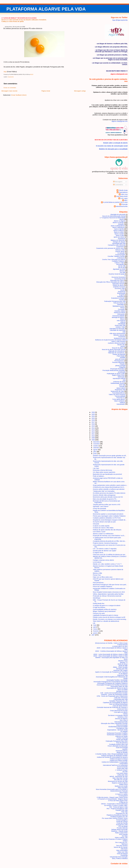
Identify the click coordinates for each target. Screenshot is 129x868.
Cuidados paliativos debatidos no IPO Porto (107, 518)
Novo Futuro (124, 793)
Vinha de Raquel (122, 854)
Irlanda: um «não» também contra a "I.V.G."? (107, 564)
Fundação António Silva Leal (118, 744)
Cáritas (125, 714)
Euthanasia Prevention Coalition (117, 733)
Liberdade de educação (117, 329)
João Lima (124, 194)
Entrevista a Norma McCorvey (102, 470)
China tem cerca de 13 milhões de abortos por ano (109, 555)
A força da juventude (99, 508)
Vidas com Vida (122, 852)
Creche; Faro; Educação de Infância (114, 259)
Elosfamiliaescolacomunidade (118, 727)
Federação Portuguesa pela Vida (115, 301)
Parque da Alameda (119, 354)
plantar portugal (120, 366)
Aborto (122, 219)
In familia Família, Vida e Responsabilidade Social (111, 754)
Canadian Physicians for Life (118, 701)
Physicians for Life (122, 813)
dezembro (97, 442)
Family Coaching (122, 738)
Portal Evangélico (122, 820)
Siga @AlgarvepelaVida (120, 20)
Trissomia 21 (120, 398)
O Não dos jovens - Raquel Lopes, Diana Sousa (112, 797)
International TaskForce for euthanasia (115, 765)
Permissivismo (119, 361)
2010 (93, 436)
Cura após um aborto (121, 712)
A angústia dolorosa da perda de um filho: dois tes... (109, 541)
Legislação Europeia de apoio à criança (106, 615)
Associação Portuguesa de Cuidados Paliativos (112, 683)
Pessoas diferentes (118, 362)
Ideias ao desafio (122, 752)
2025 (93, 414)
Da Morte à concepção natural (118, 715)
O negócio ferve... (99, 553)
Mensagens (118, 182)
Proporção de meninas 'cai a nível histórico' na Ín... (109, 536)
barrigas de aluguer (119, 242)
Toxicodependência (118, 393)
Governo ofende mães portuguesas (104, 495)
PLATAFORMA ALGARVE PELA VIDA (46, 9)
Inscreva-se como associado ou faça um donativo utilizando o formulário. (24, 20)
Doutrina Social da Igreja (117, 274)
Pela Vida (124, 812)
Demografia (120, 264)
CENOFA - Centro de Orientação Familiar (114, 695)
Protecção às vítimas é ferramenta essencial (107, 596)
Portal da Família (122, 823)
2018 (93, 420)
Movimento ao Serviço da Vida (118, 781)
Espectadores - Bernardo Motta (118, 730)
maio (95, 625)
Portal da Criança (122, 821)
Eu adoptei (124, 731)
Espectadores (123, 192)
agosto (96, 450)
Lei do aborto (97, 562)
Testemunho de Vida (117, 391)
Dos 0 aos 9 (124, 720)
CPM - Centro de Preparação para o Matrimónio (112, 696)
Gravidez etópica (120, 311)
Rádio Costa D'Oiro (121, 833)
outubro (96, 446)
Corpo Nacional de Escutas (119, 711)
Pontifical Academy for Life (119, 817)
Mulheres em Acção (121, 786)
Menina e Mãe (98, 573)
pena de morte (120, 359)
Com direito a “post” (99, 532)
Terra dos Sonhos (122, 846)
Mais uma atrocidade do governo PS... (105, 499)
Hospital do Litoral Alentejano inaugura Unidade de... (110, 520)
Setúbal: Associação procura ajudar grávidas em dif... (110, 456)
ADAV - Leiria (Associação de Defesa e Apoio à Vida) (111, 654)
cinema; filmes (120, 251)
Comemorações (120, 255)
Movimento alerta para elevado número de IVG (108, 497)
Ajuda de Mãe (123, 666)
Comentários (118, 185)
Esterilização (121, 293)
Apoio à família (119, 229)
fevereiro (96, 631)
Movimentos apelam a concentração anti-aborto (108, 514)
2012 (93, 432)
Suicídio (122, 386)
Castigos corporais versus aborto (103, 560)
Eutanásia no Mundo (118, 298)
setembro (96, 448)
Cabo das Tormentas (121, 698)
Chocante (96, 524)
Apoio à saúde (119, 234)
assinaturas (122, 239)
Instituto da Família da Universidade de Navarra (112, 757)
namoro (123, 346)
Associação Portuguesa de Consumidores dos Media (111, 682)
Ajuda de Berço (123, 664)
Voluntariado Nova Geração (119, 857)
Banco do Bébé (123, 690)
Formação (121, 309)
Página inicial (46, 91)
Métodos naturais (119, 335)
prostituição (122, 372)
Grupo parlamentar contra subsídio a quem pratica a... (110, 485)
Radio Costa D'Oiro (118, 375)
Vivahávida (124, 855)
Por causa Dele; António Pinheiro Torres (115, 818)
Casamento (11, 77)
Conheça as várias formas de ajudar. (13, 21)
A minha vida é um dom (120, 646)
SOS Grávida (123, 834)
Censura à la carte (99, 613)
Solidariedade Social (117, 383)
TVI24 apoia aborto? (119, 399)
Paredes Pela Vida (122, 810)
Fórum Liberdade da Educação (118, 746)
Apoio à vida (120, 235)
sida (124, 380)
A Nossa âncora (122, 645)
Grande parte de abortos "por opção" (105, 551)
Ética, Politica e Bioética (120, 858)
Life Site (125, 772)
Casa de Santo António (120, 706)
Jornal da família (122, 767)
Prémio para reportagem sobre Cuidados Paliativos (109, 516)
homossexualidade (119, 316)
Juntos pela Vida (120, 325)
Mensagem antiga (80, 91)
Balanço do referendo (118, 240)
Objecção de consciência (117, 351)
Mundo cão (121, 345)
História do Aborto (120, 313)
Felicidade (120, 305)
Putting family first (99, 603)
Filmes (122, 308)
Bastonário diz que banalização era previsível (107, 474)
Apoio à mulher (119, 232)
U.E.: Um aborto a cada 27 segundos (105, 549)
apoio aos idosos (119, 237)
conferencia (121, 258)
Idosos (122, 319)
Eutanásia (121, 296)
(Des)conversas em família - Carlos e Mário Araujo (111, 643)
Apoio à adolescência (118, 226)
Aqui (5, 72)
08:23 (32, 74)
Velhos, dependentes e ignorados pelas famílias (108, 594)
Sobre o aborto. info (121, 838)
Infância (123, 322)
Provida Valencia (122, 828)
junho (95, 454)
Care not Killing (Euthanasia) (118, 704)
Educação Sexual (118, 284)
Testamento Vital (120, 390)
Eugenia (122, 295)
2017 (93, 422)
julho (95, 452)
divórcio (122, 271)
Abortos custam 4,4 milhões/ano (103, 534)
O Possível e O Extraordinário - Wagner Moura (113, 799)
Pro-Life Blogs (123, 826)
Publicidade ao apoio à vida (116, 374)
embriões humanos (119, 287)
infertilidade (122, 324)
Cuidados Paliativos (118, 261)
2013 (93, 430)
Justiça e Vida (120, 327)
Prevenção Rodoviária (117, 369)
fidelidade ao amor (119, 306)
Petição (122, 364)
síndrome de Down (119, 382)
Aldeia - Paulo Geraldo (120, 667)
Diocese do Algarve (121, 719)
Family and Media (122, 740)
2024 (93, 416)
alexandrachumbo (122, 206)
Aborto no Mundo (118, 223)
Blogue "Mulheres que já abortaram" (104, 611)
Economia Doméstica (119, 277)
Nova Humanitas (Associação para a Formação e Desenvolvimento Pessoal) (112, 790)
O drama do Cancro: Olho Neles (103, 528)
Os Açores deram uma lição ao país (104, 522)
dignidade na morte (119, 269)
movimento (122, 337)
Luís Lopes (124, 198)
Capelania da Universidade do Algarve (115, 703)
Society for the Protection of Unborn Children (113, 839)
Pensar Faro (97, 575)
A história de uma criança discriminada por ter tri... (109, 487)
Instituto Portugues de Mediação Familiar (114, 756)
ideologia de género (118, 317)
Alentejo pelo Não (122, 669)
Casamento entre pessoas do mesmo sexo (110, 248)
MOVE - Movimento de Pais (119, 776)
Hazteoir (125, 749)
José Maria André (122, 196)
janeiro (96, 633)
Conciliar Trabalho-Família (116, 256)
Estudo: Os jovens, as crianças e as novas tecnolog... (110, 619)
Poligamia (122, 367)
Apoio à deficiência (119, 227)
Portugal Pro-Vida (122, 825)
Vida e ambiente (119, 401)
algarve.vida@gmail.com (120, 121)
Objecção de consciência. (116, 353)
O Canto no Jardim (121, 794)
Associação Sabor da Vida (119, 686)
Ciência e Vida (120, 250)
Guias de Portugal (122, 748)
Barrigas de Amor (122, 691)
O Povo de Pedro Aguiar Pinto (118, 801)
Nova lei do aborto (118, 348)
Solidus (125, 841)
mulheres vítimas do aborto (117, 343)
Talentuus (124, 844)
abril (95, 627)
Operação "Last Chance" (101, 506)
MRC (126, 200)
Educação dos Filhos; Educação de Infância (111, 282)
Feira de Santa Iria (119, 303)
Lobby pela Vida (122, 775)
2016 (93, 424)
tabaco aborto (121, 388)
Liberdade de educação (118, 214)
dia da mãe (122, 266)
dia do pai (121, 268)
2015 (93, 426)
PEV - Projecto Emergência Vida (117, 809)
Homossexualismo (122, 751)
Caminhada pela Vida (121, 699)
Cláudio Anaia (123, 190)
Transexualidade (120, 396)
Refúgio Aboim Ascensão (120, 830)
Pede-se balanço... (99, 476)
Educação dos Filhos (117, 280)
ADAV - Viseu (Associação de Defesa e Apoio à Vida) (110, 656)
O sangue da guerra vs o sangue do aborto (107, 605)
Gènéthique (97, 598)
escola (123, 290)
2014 (93, 428)
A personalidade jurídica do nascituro (105, 609)
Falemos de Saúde (121, 736)
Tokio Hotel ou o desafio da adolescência (106, 621)
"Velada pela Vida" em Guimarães (104, 491)
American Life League (121, 670)
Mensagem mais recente (9, 91)
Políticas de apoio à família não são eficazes (107, 530)
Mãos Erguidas (123, 788)
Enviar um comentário (10, 88)
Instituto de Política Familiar (119, 760)
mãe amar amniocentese (117, 333)
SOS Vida (122, 385)
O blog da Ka (123, 802)
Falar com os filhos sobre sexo (103, 577)
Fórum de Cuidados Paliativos (103, 587)
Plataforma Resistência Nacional (117, 815)
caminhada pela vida (119, 243)
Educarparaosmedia (121, 722)
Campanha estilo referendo (117, 245)
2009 (93, 438)
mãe (124, 332)
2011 (93, 434)
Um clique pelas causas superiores (104, 472)
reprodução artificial (119, 378)
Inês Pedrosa (121, 321)
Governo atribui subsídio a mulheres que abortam (109, 489)
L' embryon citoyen (122, 770)
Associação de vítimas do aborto (117, 688)
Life (94, 623)
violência (123, 403)
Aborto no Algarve (120, 221)
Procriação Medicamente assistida (114, 370)
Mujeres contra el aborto (120, 783)
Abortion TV (124, 662)
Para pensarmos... (99, 583)
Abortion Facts (123, 661)
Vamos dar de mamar (121, 847)
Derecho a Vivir (123, 717)
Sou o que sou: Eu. (121, 842)
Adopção (121, 224)
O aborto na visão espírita (101, 526)
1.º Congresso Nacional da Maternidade (113, 218)
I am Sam (96, 468)
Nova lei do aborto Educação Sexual (114, 216)
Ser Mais (125, 836)
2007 (93, 635)
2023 (93, 418)
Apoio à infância (119, 231)
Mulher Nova (123, 785)
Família (121, 300)
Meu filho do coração (121, 780)
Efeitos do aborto (118, 285)
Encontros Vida (120, 288)
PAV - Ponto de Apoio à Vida (118, 807)
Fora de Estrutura (122, 743)
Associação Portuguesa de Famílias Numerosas (112, 685)
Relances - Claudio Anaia (119, 831)
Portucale (125, 204)
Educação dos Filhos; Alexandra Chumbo (114, 723)
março (95, 629)
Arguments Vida (122, 675)
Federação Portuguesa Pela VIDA (117, 741)
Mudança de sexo (120, 338)
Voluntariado (121, 404)
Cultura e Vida (119, 263)
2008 (93, 440)
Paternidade (121, 356)
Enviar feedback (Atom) (19, 95)
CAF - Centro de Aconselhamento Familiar (114, 693)
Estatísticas (122, 292)
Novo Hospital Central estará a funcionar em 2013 (109, 592)
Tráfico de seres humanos (117, 395)
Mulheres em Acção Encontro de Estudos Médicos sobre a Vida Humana (111, 341)
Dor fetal (123, 272)
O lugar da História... (100, 607)
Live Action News (122, 773)
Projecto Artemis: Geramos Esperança (105, 543)
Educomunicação (122, 725)
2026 (93, 412)
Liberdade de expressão (118, 330)
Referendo (121, 377)
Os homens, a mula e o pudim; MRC (116, 805)
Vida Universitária (122, 850)
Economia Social (120, 279)
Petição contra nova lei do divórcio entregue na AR (109, 617)
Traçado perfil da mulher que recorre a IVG (107, 505)
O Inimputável (123, 796)
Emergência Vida (122, 728)
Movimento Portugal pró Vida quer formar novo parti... (110, 585)
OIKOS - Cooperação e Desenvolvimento (114, 804)
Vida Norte (124, 849)
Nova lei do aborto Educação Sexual (114, 350)
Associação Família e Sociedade (117, 680)
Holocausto (121, 314)
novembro (97, 444)
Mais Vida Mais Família (120, 778)
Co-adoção (121, 253)
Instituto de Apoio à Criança (119, 759)
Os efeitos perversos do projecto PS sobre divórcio (23, 28)
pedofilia (123, 358)
